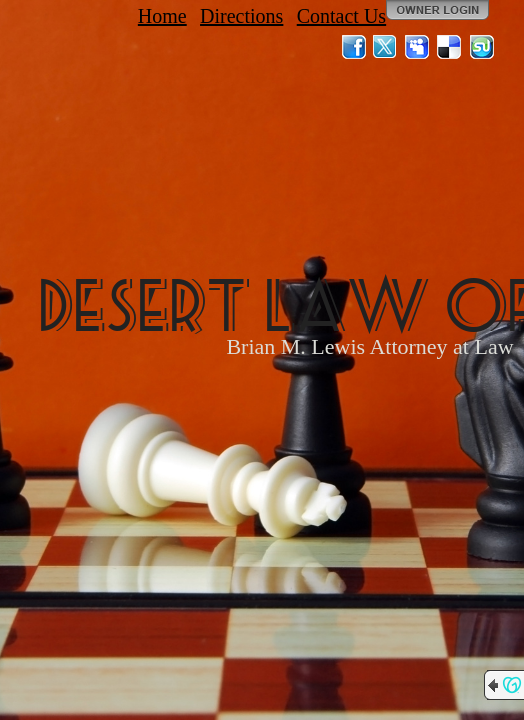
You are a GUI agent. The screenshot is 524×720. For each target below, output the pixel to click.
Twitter (386, 47)
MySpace (418, 47)
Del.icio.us (450, 47)
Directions (241, 16)
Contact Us (341, 16)
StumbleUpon (482, 47)
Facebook (354, 47)
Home (162, 16)
